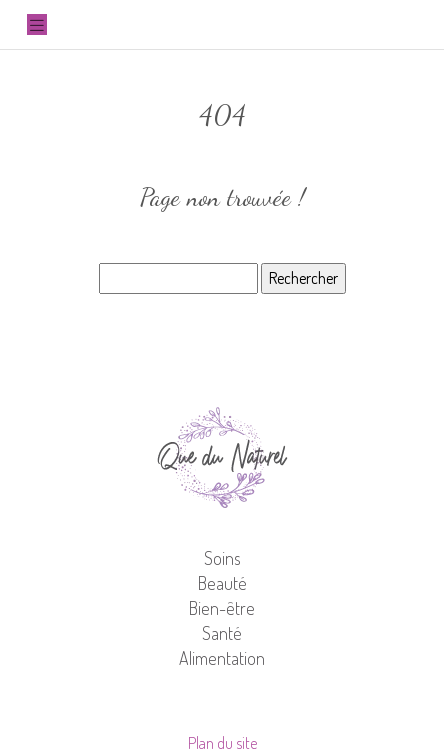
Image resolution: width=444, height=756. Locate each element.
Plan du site (222, 743)
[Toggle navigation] (37, 24)
